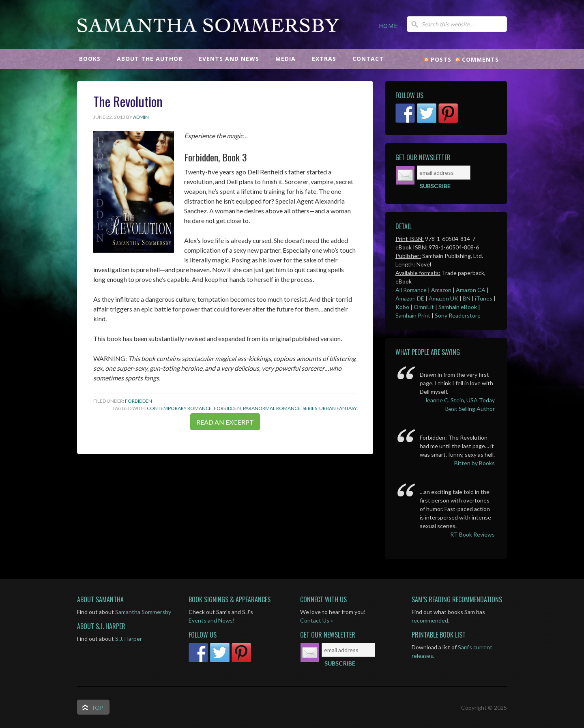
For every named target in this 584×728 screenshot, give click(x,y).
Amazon (441, 290)
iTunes (484, 298)
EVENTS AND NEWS (229, 59)
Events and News (211, 620)
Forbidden (138, 401)
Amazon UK (443, 298)
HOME (388, 26)
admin (141, 117)
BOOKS (90, 59)
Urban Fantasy (338, 408)
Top (97, 708)
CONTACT (368, 59)
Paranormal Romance (272, 408)
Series (310, 408)
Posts (441, 59)
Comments (480, 59)
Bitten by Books (474, 463)
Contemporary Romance (179, 408)
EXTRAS (324, 59)
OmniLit (424, 307)
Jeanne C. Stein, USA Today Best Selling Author (460, 404)
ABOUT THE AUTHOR (150, 59)
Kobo (402, 307)
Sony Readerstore (458, 315)
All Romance (411, 290)
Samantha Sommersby (209, 43)
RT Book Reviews (472, 534)
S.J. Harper (129, 639)
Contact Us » (317, 620)
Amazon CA (471, 290)
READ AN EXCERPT (225, 422)
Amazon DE (410, 298)
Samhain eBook (458, 307)
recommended (430, 620)
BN (467, 298)
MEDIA (286, 59)
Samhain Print (413, 315)
